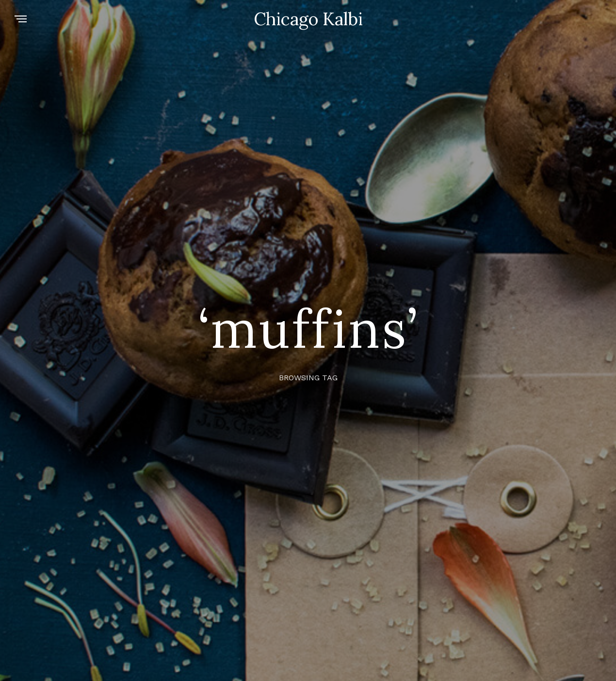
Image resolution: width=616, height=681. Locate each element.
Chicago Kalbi (308, 19)
